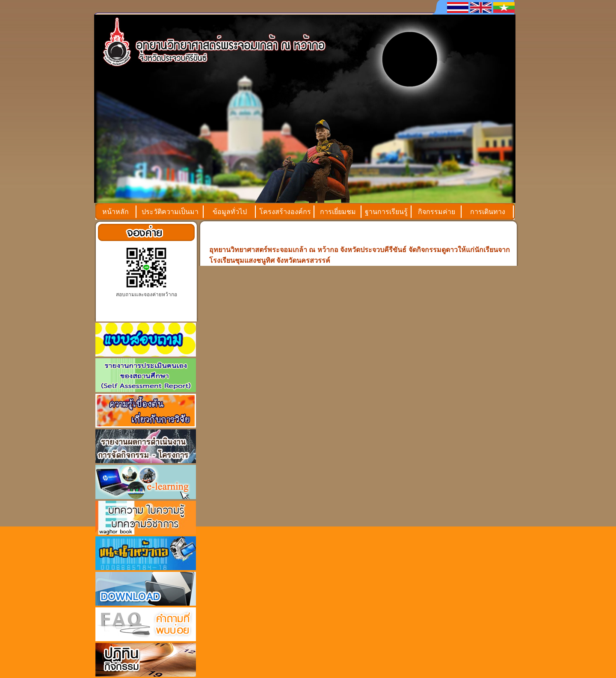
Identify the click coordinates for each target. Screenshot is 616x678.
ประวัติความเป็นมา (170, 212)
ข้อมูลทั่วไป (230, 212)
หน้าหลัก (115, 212)
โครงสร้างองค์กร (285, 212)
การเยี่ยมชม (338, 212)
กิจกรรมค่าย (437, 212)
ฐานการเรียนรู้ (386, 212)
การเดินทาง (488, 212)
